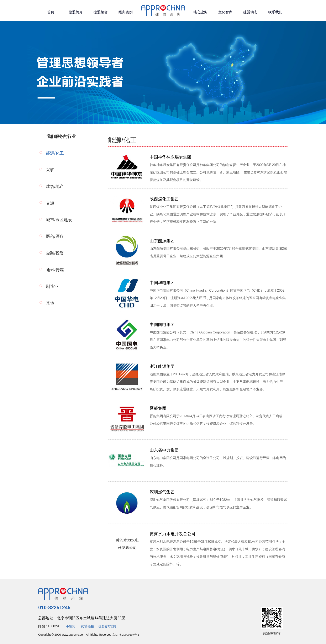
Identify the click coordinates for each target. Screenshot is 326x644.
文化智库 (225, 12)
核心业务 (200, 12)
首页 (51, 12)
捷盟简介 (76, 12)
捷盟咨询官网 (110, 626)
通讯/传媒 (55, 270)
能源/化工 (55, 153)
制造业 (52, 286)
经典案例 (126, 12)
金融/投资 (55, 253)
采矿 (50, 170)
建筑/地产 (55, 186)
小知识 (71, 626)
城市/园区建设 (59, 220)
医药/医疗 (55, 236)
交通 (50, 203)
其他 (50, 303)
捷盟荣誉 (101, 12)
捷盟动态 (250, 12)
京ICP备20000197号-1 (127, 635)
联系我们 (275, 12)
